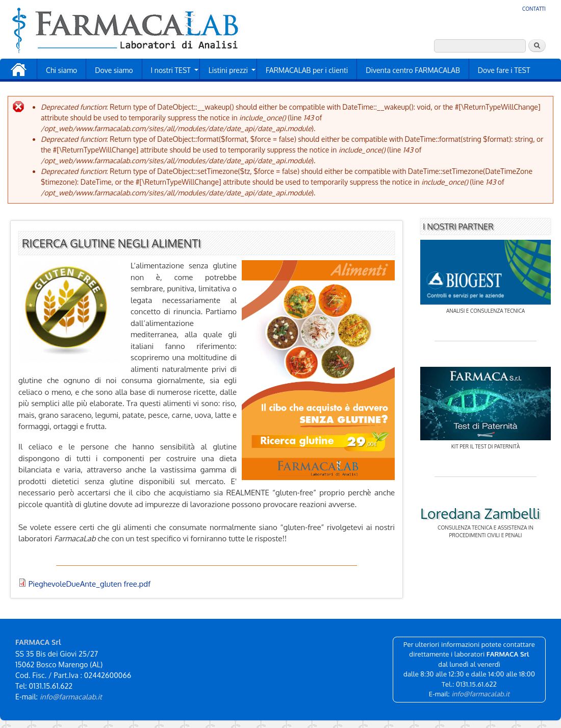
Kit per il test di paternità (486, 446)
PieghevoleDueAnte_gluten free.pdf (90, 584)
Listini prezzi (228, 70)
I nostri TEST (171, 70)
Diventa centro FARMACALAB (413, 70)
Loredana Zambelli (480, 513)
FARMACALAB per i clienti (307, 70)
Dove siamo (114, 70)
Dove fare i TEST (504, 70)
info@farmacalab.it (71, 697)
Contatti (534, 9)
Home (18, 70)
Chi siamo (61, 70)
